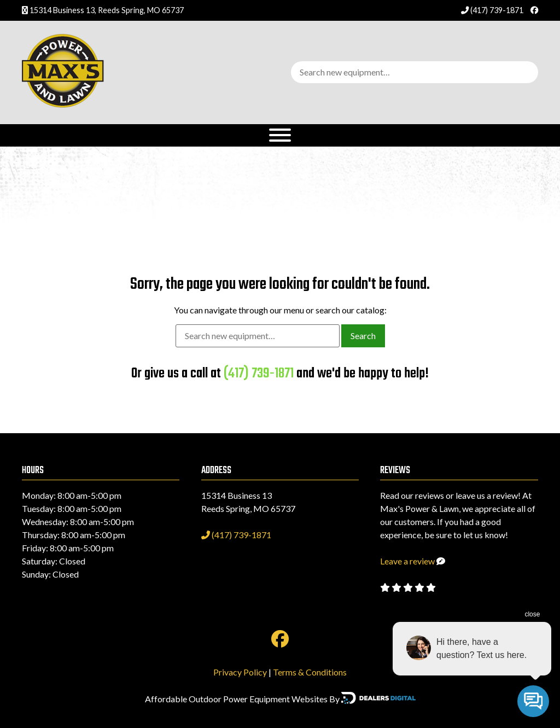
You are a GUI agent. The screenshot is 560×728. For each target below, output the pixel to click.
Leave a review (407, 561)
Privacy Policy (240, 672)
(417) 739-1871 (493, 10)
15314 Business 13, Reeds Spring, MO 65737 (107, 10)
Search (363, 336)
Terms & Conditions (310, 672)
